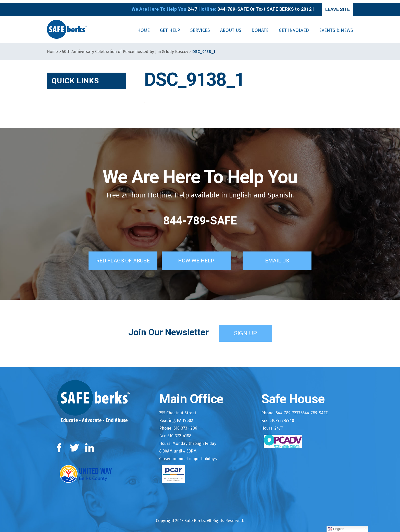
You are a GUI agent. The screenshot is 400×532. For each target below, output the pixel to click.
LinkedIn (90, 444)
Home (52, 49)
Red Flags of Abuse (119, 257)
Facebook (60, 444)
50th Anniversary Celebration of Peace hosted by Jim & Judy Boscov (125, 49)
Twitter (74, 444)
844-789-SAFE (200, 218)
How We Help (202, 257)
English (336, 529)
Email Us (283, 257)
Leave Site (332, 6)
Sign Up (245, 330)
